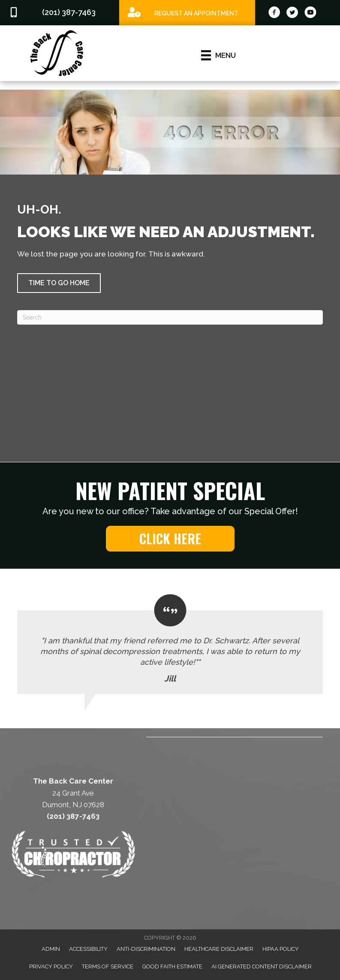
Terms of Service (108, 966)
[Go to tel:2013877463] (60, 13)
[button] (59, 283)
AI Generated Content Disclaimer (262, 966)
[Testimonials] (170, 644)
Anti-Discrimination (146, 949)
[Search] (170, 317)
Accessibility (88, 949)
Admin (51, 949)
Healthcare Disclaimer (219, 949)
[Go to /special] (187, 12)
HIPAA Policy (281, 949)
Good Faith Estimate (172, 966)
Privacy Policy (51, 966)
